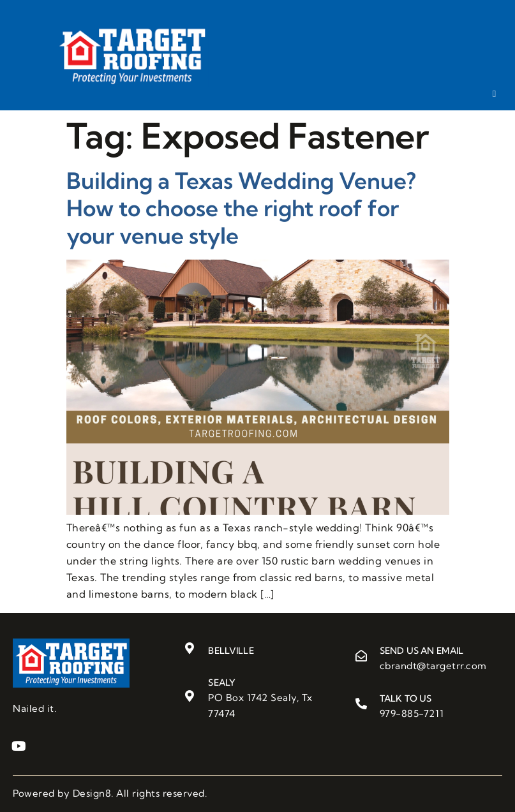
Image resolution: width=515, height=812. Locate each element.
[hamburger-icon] (494, 94)
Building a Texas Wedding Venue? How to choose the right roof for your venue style (241, 208)
